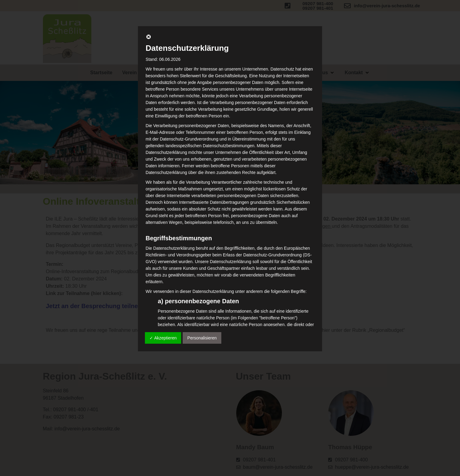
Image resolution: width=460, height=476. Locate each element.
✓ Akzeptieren (163, 338)
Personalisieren (202, 338)
